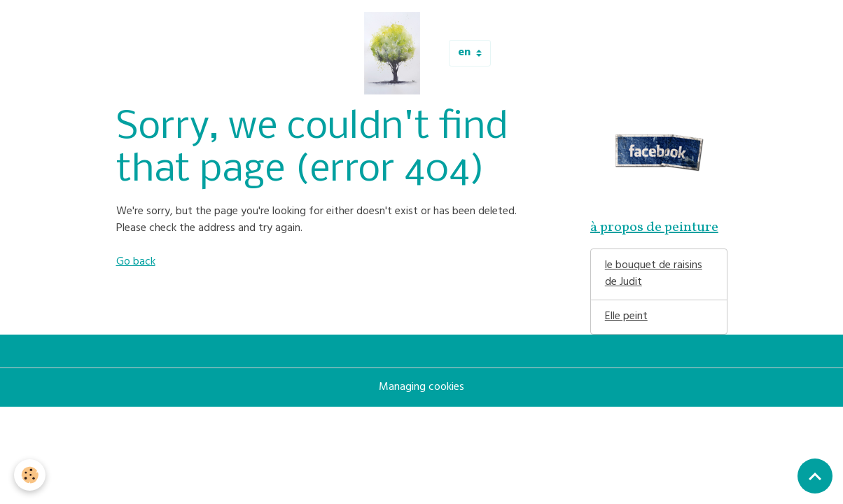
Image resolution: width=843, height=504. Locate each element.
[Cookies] (30, 475)
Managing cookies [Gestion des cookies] (421, 388)
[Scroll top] (815, 476)
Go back (136, 262)
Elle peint (626, 317)
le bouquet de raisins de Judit (654, 274)
